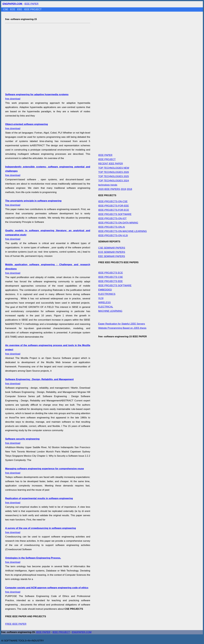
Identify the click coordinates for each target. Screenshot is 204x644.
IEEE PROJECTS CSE (110, 277)
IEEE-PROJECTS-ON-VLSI (113, 235)
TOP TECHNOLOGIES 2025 (113, 176)
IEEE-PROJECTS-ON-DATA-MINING (118, 223)
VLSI (101, 298)
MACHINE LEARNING (110, 311)
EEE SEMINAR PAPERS (112, 256)
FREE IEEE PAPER (16, 624)
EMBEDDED (105, 290)
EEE (20, 9)
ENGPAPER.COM (82, 632)
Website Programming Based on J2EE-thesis (122, 328)
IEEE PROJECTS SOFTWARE (115, 214)
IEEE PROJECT (33, 9)
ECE (13, 9)
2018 (129, 189)
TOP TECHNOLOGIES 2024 (113, 181)
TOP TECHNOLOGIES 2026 (113, 172)
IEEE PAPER (31, 4)
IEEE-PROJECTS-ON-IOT (112, 218)
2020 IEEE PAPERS (109, 189)
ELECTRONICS (107, 294)
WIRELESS (104, 303)
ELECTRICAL (106, 307)
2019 (123, 189)
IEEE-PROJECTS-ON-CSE (113, 201)
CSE (6, 9)
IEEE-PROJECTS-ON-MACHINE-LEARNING (122, 231)
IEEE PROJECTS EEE (110, 281)
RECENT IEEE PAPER (110, 164)
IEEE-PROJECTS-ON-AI (111, 227)
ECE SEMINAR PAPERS (112, 252)
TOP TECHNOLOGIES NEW (114, 168)
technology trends (108, 185)
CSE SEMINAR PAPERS (112, 248)
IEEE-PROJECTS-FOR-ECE (114, 210)
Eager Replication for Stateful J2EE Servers (122, 324)
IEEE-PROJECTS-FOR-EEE (113, 206)
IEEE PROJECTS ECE (110, 273)
